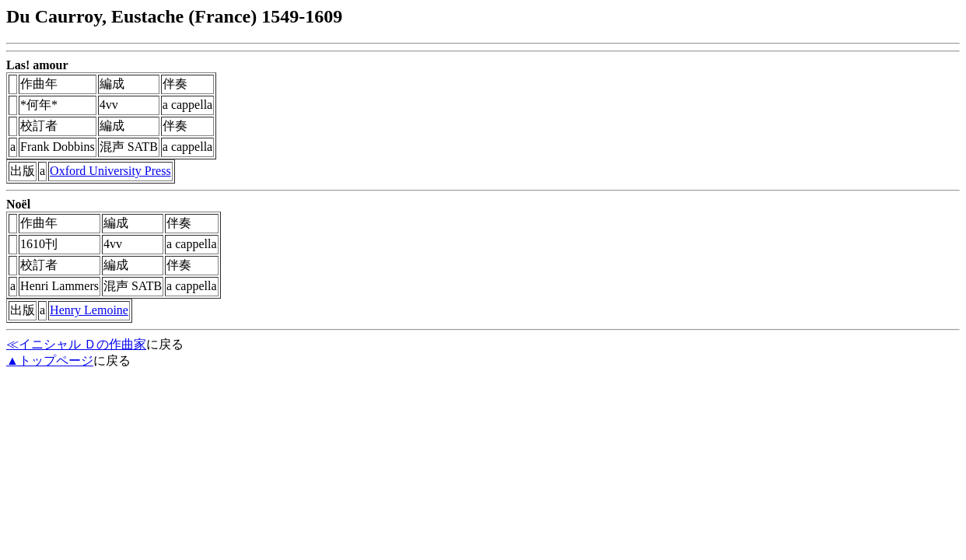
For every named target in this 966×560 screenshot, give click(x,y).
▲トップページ (50, 360)
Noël (18, 204)
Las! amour (37, 65)
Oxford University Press (110, 171)
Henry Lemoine (89, 310)
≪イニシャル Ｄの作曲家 (76, 344)
